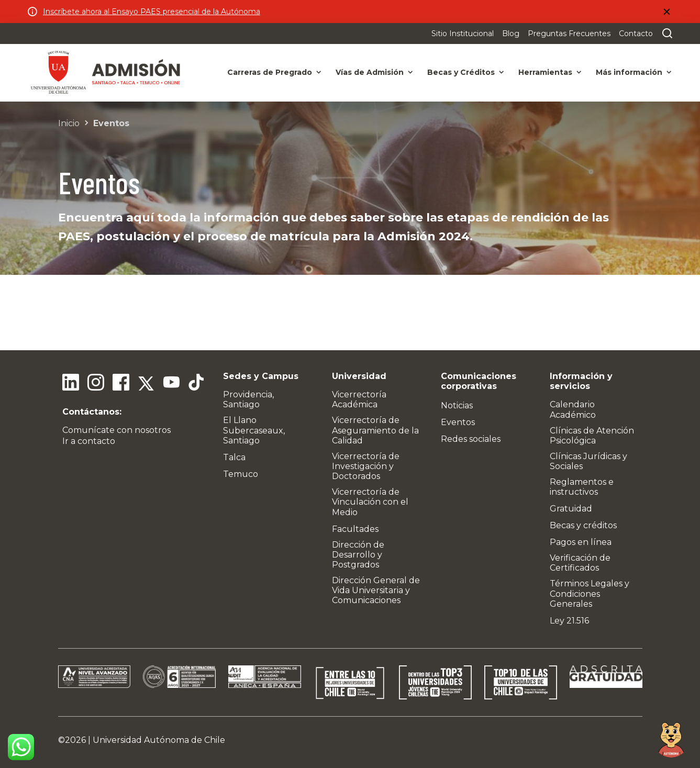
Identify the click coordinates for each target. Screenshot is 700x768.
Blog (511, 34)
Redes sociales (471, 439)
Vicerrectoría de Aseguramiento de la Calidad (375, 430)
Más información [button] (629, 72)
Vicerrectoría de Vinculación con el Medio (370, 502)
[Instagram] (96, 384)
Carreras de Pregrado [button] (270, 72)
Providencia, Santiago (248, 399)
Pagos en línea (581, 542)
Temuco (241, 474)
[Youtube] (171, 384)
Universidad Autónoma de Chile (159, 740)
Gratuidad (571, 509)
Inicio (69, 123)
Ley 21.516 (569, 621)
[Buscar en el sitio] (665, 34)
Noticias (457, 405)
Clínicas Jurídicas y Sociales (588, 461)
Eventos (111, 123)
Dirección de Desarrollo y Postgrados (358, 555)
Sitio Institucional (463, 34)
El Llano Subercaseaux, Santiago (254, 430)
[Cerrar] (666, 12)
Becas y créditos (583, 525)
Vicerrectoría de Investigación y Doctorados (366, 466)
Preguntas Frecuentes (569, 34)
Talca (234, 457)
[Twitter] (146, 384)
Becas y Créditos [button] (461, 72)
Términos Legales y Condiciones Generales (590, 593)
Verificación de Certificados (580, 563)
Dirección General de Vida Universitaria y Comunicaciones (376, 590)
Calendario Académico (573, 409)
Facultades (355, 529)
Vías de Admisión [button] (370, 72)
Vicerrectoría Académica (359, 399)
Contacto (636, 34)
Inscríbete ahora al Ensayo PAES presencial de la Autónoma (152, 12)
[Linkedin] (71, 384)
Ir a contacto (89, 441)
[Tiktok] (196, 384)
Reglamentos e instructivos (582, 487)
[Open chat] (671, 739)
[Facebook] (121, 384)
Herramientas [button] (545, 72)
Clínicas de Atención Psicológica (592, 436)
